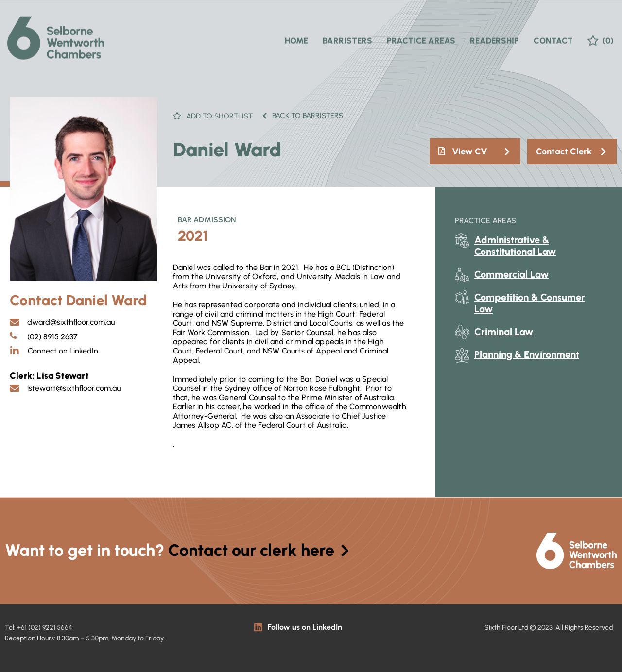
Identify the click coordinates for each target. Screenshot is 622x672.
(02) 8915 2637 (52, 337)
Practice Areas (421, 34)
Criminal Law (504, 332)
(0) (608, 34)
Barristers (347, 34)
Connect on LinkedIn (63, 351)
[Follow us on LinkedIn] (258, 627)
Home (296, 34)
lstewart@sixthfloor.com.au (74, 388)
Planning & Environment (527, 354)
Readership (494, 34)
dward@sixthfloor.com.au (71, 322)
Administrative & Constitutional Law (515, 246)
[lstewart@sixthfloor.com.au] (15, 388)
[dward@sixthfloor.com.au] (15, 322)
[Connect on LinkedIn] (15, 351)
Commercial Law (511, 274)
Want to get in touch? (177, 550)
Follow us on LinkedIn (305, 627)
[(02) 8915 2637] (13, 336)
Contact (553, 34)
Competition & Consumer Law (530, 303)
